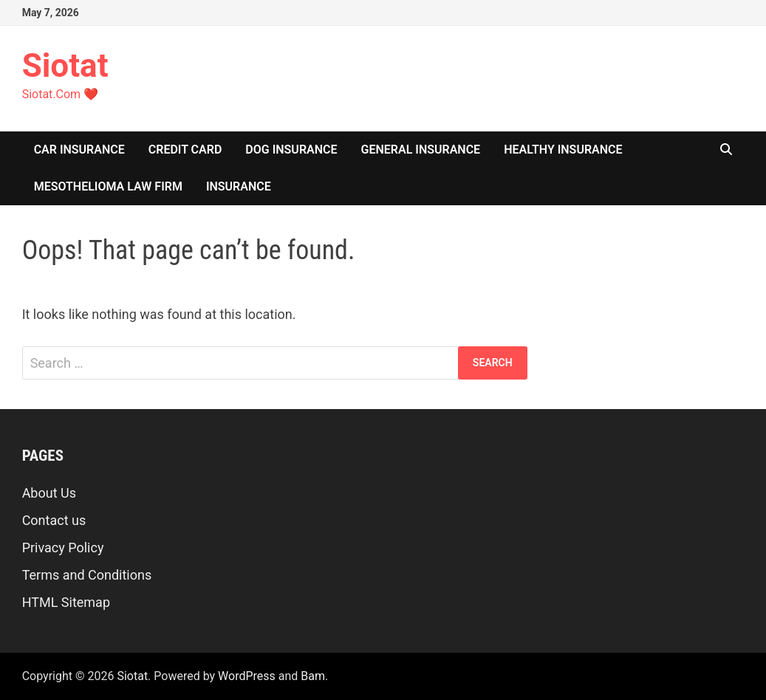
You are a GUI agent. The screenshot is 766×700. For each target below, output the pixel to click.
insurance (239, 186)
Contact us (54, 520)
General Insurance (421, 150)
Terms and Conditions (87, 575)
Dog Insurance (291, 150)
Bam (313, 676)
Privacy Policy (63, 548)
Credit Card (185, 150)
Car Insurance (79, 150)
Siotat (65, 66)
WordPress (247, 676)
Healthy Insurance (563, 150)
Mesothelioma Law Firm (108, 186)
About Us (49, 493)
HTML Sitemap (66, 602)
